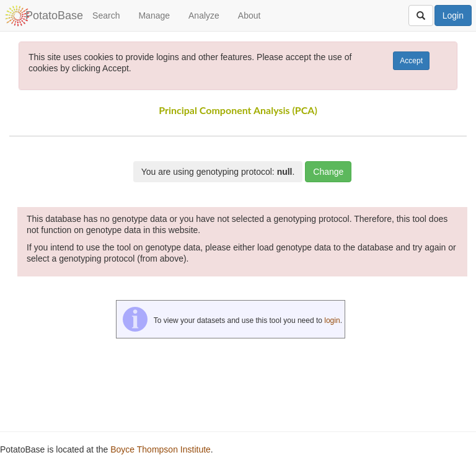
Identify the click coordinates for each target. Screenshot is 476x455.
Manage (154, 15)
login (332, 320)
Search (106, 15)
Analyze (204, 15)
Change (328, 172)
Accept (411, 61)
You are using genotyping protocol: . (218, 172)
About (249, 15)
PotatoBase (54, 15)
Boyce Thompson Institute (161, 449)
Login (453, 15)
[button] (444, 130)
